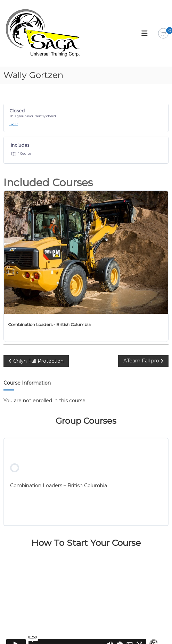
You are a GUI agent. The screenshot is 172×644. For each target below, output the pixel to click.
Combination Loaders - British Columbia (49, 324)
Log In (14, 124)
